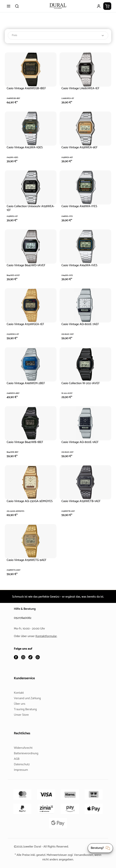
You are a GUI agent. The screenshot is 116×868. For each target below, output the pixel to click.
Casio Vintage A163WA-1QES (27, 147)
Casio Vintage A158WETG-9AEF (29, 560)
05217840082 (23, 618)
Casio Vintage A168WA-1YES (82, 206)
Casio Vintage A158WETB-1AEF (83, 501)
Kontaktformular (48, 636)
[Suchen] (17, 6)
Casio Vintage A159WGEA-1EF (28, 324)
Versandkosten (90, 855)
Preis (58, 35)
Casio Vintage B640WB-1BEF (27, 442)
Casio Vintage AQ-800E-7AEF (82, 324)
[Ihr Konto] (99, 6)
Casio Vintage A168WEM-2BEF (28, 383)
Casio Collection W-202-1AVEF (83, 383)
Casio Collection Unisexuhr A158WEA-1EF (25, 208)
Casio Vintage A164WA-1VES (82, 265)
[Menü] (9, 6)
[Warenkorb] (107, 6)
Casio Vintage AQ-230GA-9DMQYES (24, 503)
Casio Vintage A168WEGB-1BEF (29, 88)
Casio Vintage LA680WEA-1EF (82, 88)
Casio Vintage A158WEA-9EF (81, 147)
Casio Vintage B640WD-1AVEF (28, 265)
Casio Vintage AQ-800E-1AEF (82, 442)
